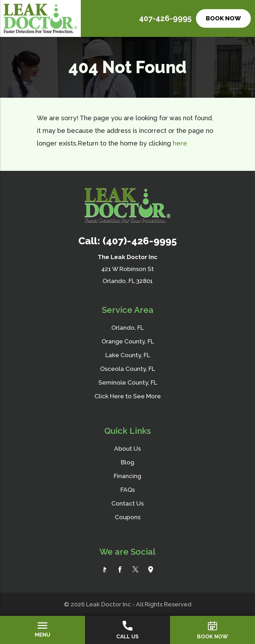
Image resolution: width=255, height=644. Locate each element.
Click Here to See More (128, 396)
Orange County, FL (128, 341)
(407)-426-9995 (140, 241)
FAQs (128, 490)
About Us (127, 449)
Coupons (128, 517)
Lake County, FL (128, 355)
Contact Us (127, 503)
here (180, 143)
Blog (127, 462)
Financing (127, 476)
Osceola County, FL (127, 369)
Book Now (223, 18)
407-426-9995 (165, 18)
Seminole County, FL (128, 382)
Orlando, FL (127, 328)
